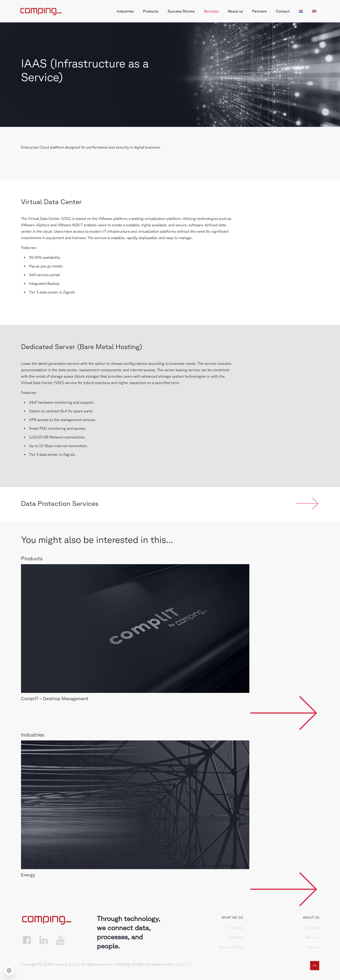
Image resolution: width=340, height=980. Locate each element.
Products (236, 937)
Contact (313, 928)
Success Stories (231, 947)
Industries (236, 928)
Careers (313, 947)
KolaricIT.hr (182, 964)
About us (312, 937)
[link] (135, 629)
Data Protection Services (60, 503)
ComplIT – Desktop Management (55, 698)
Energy (28, 875)
